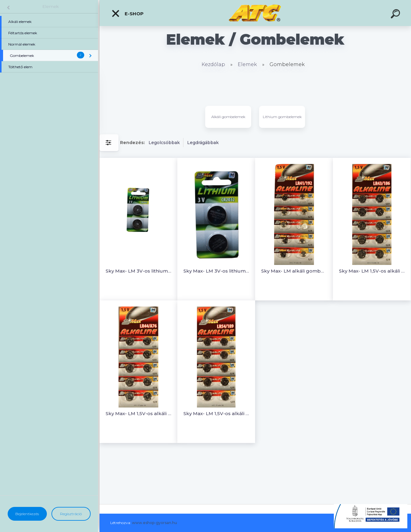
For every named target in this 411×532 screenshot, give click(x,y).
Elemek (51, 6)
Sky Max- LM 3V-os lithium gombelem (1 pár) (138, 271)
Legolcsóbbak (164, 143)
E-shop (127, 13)
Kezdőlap (213, 64)
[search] (396, 15)
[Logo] (255, 13)
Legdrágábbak (203, 143)
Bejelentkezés (27, 514)
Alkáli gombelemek (228, 117)
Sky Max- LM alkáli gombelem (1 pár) (294, 271)
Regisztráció (71, 514)
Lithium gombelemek (282, 117)
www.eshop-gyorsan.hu (155, 523)
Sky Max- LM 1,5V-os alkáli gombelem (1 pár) (372, 271)
